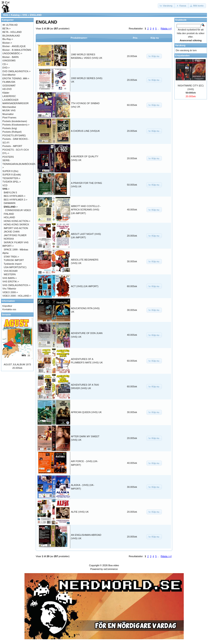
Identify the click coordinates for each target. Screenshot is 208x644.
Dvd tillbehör (9, 75)
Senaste (6, 315)
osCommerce (111, 569)
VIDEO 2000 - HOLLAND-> (17, 296)
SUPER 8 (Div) (10, 171)
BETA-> (6, 29)
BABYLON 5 (10, 192)
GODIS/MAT (9, 86)
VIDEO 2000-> (10, 292)
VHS (25, 15)
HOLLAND (9, 217)
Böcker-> (7, 43)
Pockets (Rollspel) (12, 132)
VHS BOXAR (11, 271)
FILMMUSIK (9, 82)
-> (6, 189)
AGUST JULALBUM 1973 (17, 364)
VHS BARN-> (10, 278)
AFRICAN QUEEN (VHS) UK (86, 412)
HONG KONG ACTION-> (17, 221)
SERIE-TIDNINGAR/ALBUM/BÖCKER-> (19, 164)
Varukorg (180, 45)
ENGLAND (36, 15)
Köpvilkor (7, 306)
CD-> (5, 64)
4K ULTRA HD (10, 25)
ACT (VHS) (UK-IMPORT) (85, 286)
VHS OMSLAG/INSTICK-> (16, 285)
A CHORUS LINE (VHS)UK (85, 131)
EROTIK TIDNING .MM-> (16, 78)
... (158, 29)
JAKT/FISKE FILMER (15, 235)
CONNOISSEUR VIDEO (18, 210)
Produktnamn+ (79, 38)
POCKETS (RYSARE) (14, 135)
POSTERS (8, 157)
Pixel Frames (9, 118)
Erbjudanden (182, 56)
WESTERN (10, 274)
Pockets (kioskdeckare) (15, 121)
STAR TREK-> (11, 257)
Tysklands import (13, 264)
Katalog (15, 15)
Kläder (6, 93)
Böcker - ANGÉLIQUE (14, 46)
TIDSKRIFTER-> (11, 178)
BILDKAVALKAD (11, 36)
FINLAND (9, 214)
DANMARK (10, 203)
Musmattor (8, 114)
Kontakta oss (9, 309)
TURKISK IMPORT (14, 260)
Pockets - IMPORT (12, 146)
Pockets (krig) (10, 128)
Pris (135, 38)
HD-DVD (7, 89)
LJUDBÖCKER (10, 100)
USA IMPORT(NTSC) (15, 267)
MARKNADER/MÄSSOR (15, 103)
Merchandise (9, 107)
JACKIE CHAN (12, 232)
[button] (166, 6)
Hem (6, 15)
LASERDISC (9, 96)
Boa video (114, 565)
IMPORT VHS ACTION (16, 228)
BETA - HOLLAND (12, 32)
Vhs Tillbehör (9, 289)
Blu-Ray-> (8, 39)
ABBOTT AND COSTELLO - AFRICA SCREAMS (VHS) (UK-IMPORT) (86, 210)
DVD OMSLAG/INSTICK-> (16, 71)
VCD (5, 185)
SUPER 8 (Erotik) (12, 175)
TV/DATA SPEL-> (12, 182)
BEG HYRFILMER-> (15, 196)
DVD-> (6, 68)
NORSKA (9, 239)
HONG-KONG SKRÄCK (16, 224)
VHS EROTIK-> (11, 281)
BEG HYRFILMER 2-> (15, 200)
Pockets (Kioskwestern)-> (16, 125)
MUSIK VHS (9, 110)
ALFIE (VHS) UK (80, 512)
